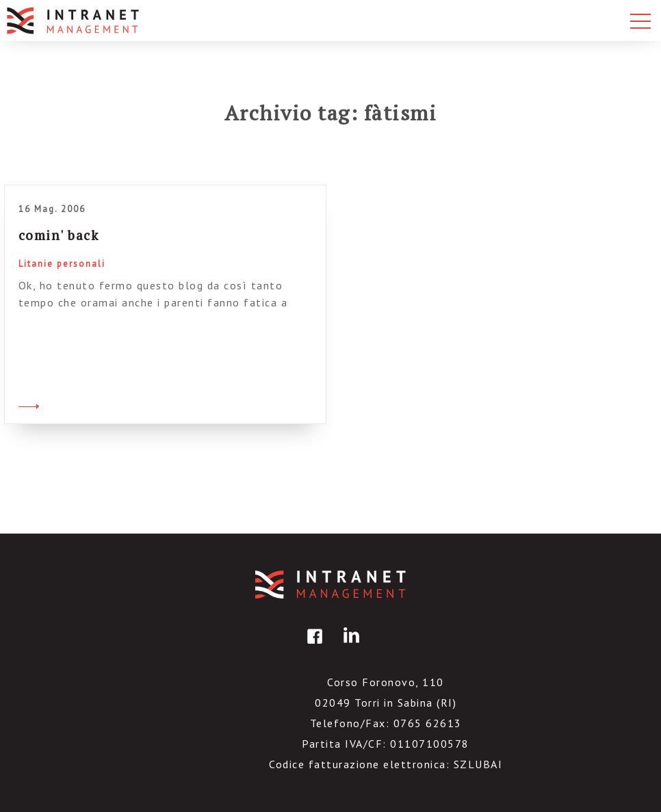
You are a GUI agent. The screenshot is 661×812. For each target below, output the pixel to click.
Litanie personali (62, 264)
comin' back (59, 235)
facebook (313, 646)
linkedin (349, 646)
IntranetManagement (330, 585)
